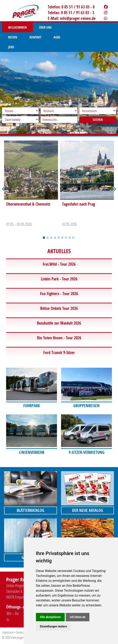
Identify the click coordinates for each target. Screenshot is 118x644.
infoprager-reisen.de (78, 18)
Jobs (30, 37)
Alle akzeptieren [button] (50, 617)
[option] (31, 185)
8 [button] (70, 238)
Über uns (45, 27)
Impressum (8, 632)
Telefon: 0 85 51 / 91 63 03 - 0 (71, 7)
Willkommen (17, 27)
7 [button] (66, 238)
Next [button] (114, 189)
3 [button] (51, 238)
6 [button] (62, 238)
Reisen (68, 27)
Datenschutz (23, 632)
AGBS (12, 37)
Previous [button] (4, 189)
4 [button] (55, 238)
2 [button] (48, 238)
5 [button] (59, 238)
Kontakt (91, 27)
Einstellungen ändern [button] (54, 626)
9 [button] (73, 238)
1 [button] (44, 238)
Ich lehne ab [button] (78, 617)
